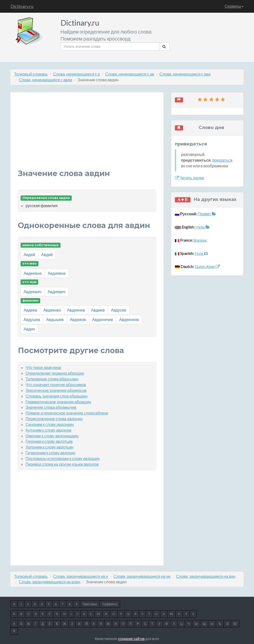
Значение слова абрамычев (51, 407)
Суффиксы (110, 604)
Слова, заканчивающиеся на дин (206, 576)
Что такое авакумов (43, 367)
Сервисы (234, 6)
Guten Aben (207, 266)
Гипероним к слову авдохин (50, 453)
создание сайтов (131, 639)
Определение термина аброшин (55, 373)
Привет (207, 214)
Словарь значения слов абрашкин (57, 396)
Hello (203, 227)
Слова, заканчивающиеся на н (80, 576)
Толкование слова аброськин (52, 379)
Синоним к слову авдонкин (50, 424)
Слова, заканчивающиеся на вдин (50, 582)
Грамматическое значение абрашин (58, 402)
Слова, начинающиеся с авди (46, 80)
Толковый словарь (31, 74)
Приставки (90, 604)
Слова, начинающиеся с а (76, 74)
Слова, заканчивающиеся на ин (142, 576)
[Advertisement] (87, 135)
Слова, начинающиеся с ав (130, 74)
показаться (222, 160)
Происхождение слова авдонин (54, 419)
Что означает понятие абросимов (56, 385)
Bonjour (201, 240)
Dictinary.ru (22, 6)
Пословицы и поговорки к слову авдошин (63, 458)
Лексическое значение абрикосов (56, 390)
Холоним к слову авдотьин (49, 447)
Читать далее (190, 178)
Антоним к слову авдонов (48, 430)
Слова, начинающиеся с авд (185, 74)
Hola (201, 253)
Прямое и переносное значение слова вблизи (67, 413)
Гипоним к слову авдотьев (49, 441)
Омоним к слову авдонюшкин (52, 436)
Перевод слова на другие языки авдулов (62, 464)
